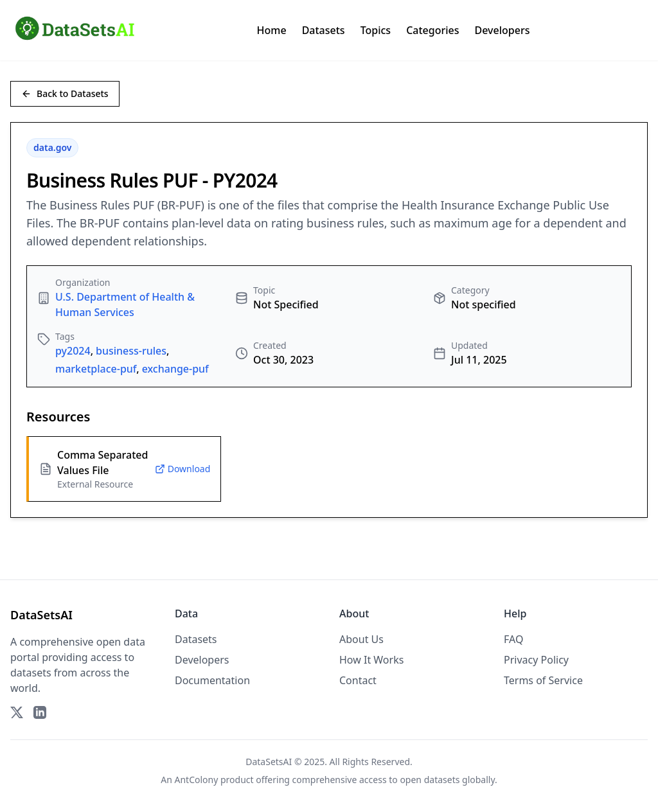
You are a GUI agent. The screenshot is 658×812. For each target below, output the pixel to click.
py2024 (73, 351)
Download (183, 469)
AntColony (197, 780)
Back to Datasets (65, 93)
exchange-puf (175, 369)
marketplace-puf (96, 369)
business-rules (131, 351)
